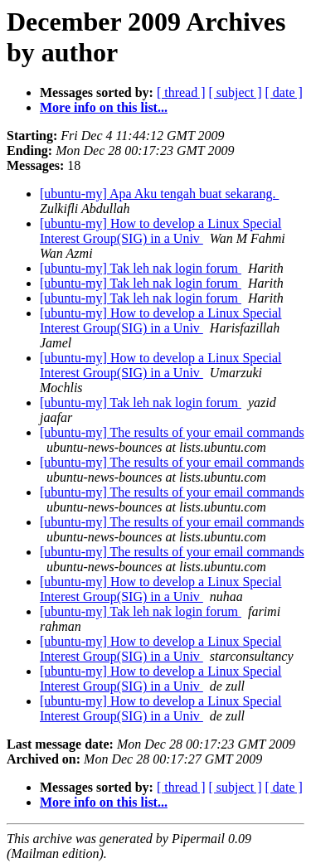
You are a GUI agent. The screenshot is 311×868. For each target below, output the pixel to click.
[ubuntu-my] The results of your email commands (172, 432)
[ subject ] (236, 92)
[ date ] (284, 92)
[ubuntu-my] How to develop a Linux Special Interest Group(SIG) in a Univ (161, 231)
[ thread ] (181, 92)
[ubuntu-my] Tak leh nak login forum (141, 268)
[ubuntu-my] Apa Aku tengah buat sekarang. (159, 194)
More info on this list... (104, 107)
